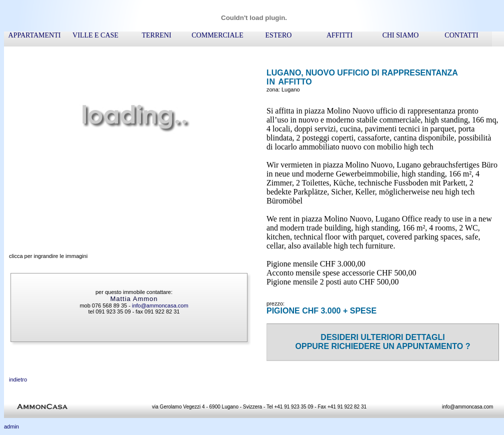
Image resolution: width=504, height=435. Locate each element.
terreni (156, 35)
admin (11, 426)
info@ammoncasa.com (160, 305)
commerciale (217, 35)
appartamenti (35, 35)
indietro (18, 379)
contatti (461, 35)
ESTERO (279, 35)
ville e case (95, 35)
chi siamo (401, 35)
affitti (339, 35)
